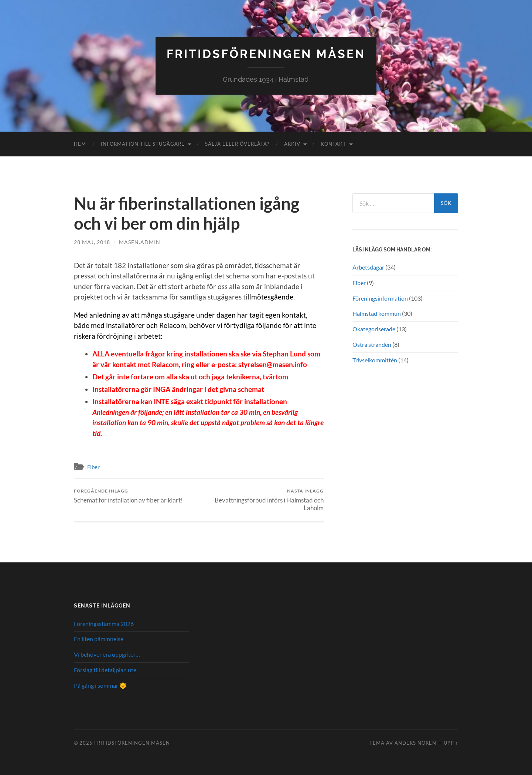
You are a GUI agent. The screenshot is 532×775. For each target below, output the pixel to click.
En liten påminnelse (99, 639)
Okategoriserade (374, 329)
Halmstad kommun (377, 313)
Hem (80, 144)
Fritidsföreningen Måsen (266, 54)
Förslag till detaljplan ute (105, 670)
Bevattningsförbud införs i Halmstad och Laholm (262, 500)
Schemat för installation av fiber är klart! (128, 496)
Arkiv (292, 144)
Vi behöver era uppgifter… (107, 654)
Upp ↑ (451, 743)
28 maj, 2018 (92, 242)
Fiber (93, 467)
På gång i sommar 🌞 (100, 685)
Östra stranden (372, 344)
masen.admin (140, 242)
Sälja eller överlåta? (237, 144)
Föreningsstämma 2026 (104, 624)
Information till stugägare (143, 144)
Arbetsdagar (368, 267)
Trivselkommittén (375, 360)
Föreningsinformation (380, 298)
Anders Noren (415, 743)
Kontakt (333, 144)
